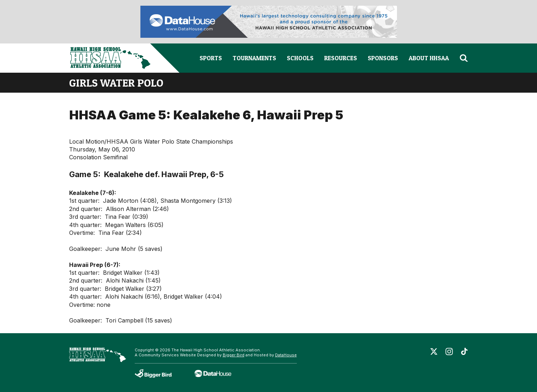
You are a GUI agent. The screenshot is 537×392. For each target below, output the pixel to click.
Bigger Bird (234, 355)
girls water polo (116, 83)
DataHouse (286, 355)
